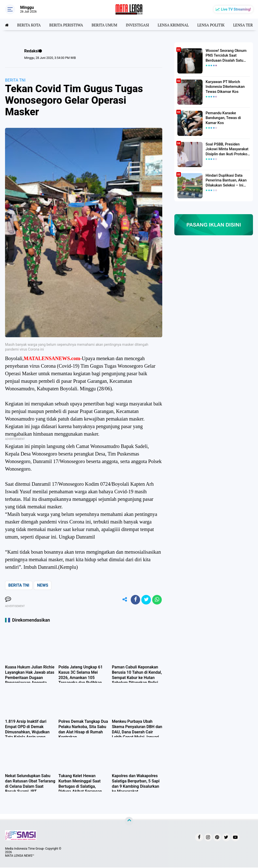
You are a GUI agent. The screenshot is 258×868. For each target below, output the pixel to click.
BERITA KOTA (30, 24)
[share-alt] (123, 600)
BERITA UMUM (108, 24)
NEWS (43, 585)
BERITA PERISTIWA (69, 24)
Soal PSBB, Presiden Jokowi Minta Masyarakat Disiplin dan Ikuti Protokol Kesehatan (226, 149)
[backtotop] (129, 822)
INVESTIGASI (143, 24)
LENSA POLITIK (219, 24)
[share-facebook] (134, 600)
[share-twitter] (145, 600)
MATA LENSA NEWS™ (20, 856)
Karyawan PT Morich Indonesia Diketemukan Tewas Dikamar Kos (224, 86)
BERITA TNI (15, 80)
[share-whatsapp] (157, 600)
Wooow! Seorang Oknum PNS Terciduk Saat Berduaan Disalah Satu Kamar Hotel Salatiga (225, 55)
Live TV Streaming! (236, 9)
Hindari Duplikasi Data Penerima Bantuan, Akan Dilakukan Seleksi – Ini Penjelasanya (225, 180)
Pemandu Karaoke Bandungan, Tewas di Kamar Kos (222, 118)
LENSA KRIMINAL (180, 24)
